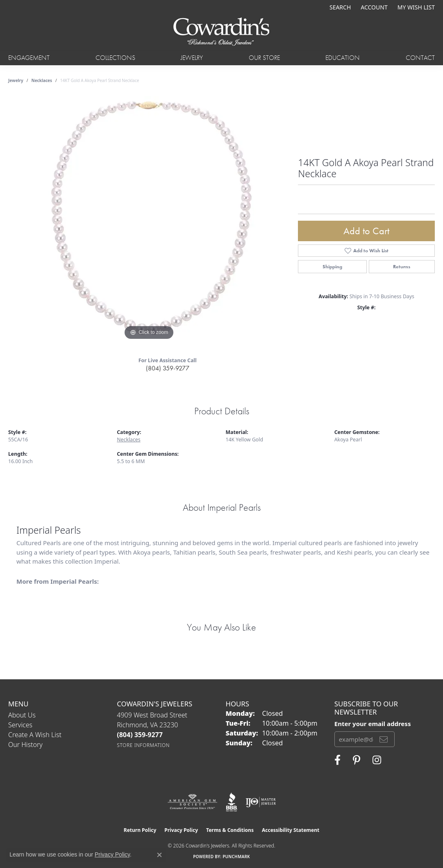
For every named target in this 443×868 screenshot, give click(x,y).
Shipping (332, 267)
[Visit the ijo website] (261, 802)
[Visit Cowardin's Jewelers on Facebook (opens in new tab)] (337, 760)
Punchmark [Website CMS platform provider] (236, 857)
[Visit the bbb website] (232, 802)
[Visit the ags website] (192, 802)
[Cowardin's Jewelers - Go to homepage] (221, 32)
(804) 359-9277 (168, 368)
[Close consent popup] (159, 855)
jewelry (16, 80)
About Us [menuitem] (22, 715)
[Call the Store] (140, 735)
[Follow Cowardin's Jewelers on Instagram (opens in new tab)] (377, 760)
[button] (339, 7)
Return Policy (140, 830)
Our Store (264, 58)
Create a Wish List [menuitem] (35, 735)
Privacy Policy (181, 830)
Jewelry (192, 58)
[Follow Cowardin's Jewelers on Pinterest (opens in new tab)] (357, 760)
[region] (149, 219)
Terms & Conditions (230, 830)
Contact (420, 58)
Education (343, 58)
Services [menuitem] (20, 725)
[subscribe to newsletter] (384, 739)
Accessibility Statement (291, 830)
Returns (402, 267)
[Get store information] (143, 745)
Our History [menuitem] (25, 745)
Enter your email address (373, 724)
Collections (115, 58)
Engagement (29, 58)
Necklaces (42, 80)
